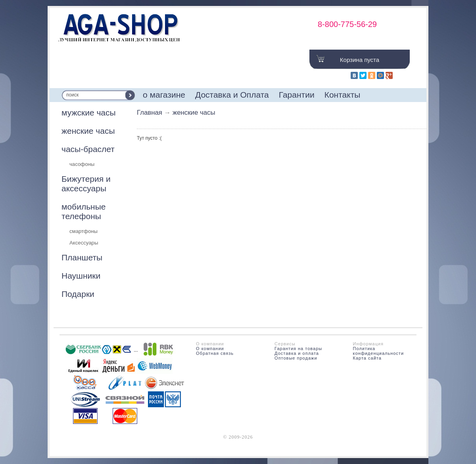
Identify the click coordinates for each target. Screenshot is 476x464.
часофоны (82, 164)
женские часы (88, 131)
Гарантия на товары (298, 348)
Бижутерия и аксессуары (86, 184)
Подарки (78, 294)
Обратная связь (215, 353)
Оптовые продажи (296, 358)
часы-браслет (88, 149)
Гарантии (297, 95)
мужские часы (89, 113)
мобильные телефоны (83, 211)
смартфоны (83, 231)
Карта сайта (367, 358)
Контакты (343, 95)
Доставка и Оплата (232, 95)
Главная (150, 113)
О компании (210, 348)
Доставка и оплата (297, 353)
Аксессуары (84, 243)
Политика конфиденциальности (379, 351)
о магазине (164, 95)
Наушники (81, 276)
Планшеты (82, 257)
